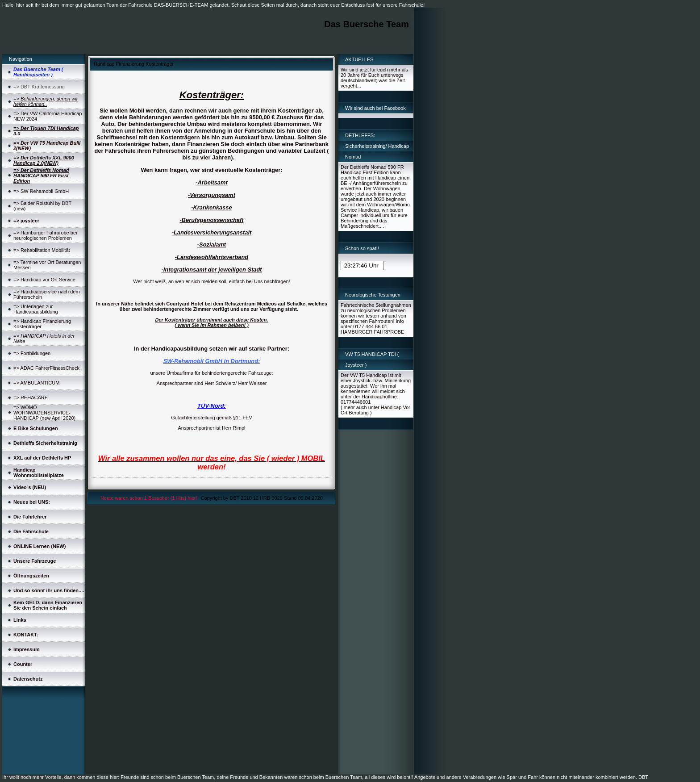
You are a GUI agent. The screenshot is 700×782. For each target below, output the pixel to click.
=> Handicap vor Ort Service (44, 280)
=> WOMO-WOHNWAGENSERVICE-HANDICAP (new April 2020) (44, 413)
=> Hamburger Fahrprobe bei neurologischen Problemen (45, 235)
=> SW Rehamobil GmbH (41, 191)
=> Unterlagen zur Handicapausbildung (36, 309)
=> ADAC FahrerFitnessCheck (46, 368)
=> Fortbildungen (32, 353)
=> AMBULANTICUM (36, 383)
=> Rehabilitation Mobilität (42, 250)
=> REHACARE (31, 397)
